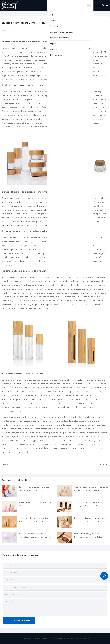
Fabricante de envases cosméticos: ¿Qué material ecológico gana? (34, 489)
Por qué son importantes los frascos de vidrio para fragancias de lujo (91, 520)
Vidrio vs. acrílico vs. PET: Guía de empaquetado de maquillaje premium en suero (91, 504)
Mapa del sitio (82, 639)
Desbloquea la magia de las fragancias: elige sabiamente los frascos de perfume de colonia (88, 536)
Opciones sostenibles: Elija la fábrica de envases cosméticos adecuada (91, 489)
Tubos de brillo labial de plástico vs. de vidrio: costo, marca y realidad (35, 520)
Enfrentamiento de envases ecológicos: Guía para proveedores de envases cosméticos (36, 504)
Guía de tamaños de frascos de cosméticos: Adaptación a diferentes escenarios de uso (35, 536)
